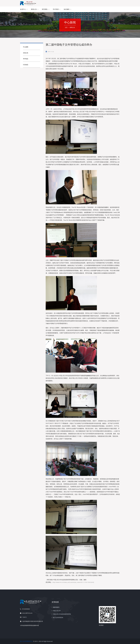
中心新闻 (26, 47)
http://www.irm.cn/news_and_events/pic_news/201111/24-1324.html (73, 582)
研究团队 (45, 9)
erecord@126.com (26, 613)
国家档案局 (56, 607)
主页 (66, 27)
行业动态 (26, 65)
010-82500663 (25, 609)
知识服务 (67, 9)
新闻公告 (34, 9)
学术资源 (56, 9)
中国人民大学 (57, 611)
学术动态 (26, 59)
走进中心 (23, 9)
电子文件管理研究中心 (26, 641)
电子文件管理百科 (58, 617)
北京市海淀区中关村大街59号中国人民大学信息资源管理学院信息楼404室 (31, 623)
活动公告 (26, 53)
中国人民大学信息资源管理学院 (62, 614)
